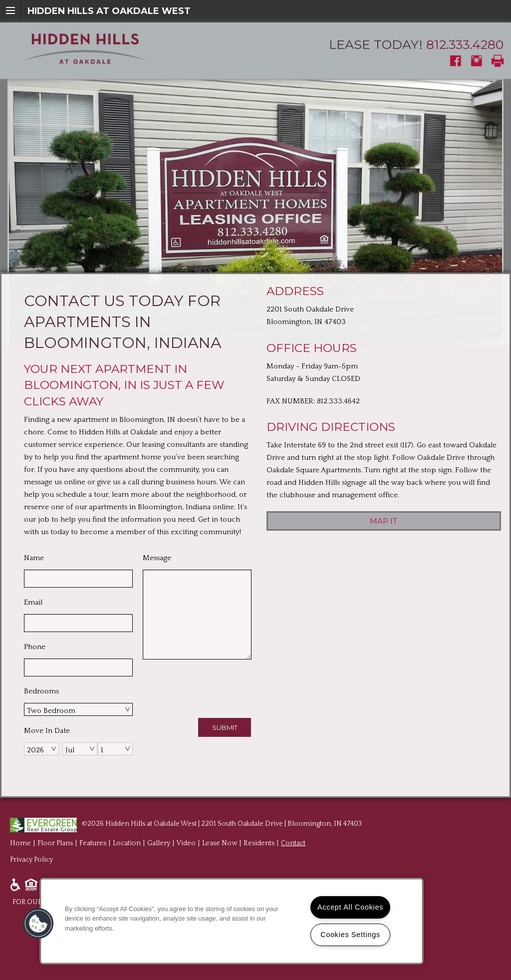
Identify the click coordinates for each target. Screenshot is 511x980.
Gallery (159, 843)
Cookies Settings (350, 935)
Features (93, 843)
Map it (383, 521)
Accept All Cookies (350, 907)
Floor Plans (55, 843)
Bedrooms (41, 691)
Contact (293, 843)
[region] (232, 921)
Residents (259, 843)
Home (20, 843)
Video (186, 843)
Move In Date (47, 731)
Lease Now (220, 843)
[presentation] (219, 686)
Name (34, 558)
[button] (38, 924)
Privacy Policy (31, 860)
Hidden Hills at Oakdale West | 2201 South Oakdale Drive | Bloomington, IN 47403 (234, 824)
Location (127, 843)
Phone (35, 647)
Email (33, 602)
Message (157, 558)
